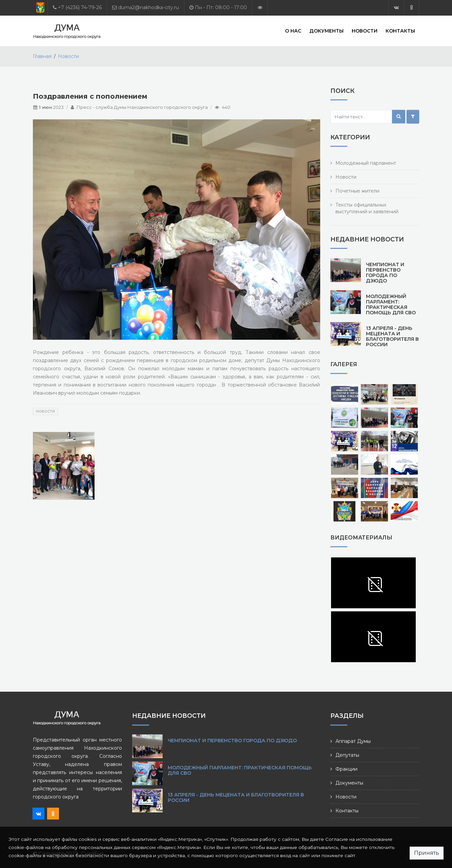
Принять (427, 853)
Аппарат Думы (353, 741)
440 (226, 107)
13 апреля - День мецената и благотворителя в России (392, 336)
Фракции (346, 769)
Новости (365, 31)
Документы (326, 31)
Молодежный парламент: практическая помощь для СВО (391, 304)
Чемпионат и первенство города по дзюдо (385, 273)
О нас (293, 31)
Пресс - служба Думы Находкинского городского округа (142, 107)
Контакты (400, 31)
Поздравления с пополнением (90, 96)
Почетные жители (357, 191)
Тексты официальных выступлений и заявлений (367, 208)
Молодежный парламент (366, 163)
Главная (42, 56)
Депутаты (347, 755)
